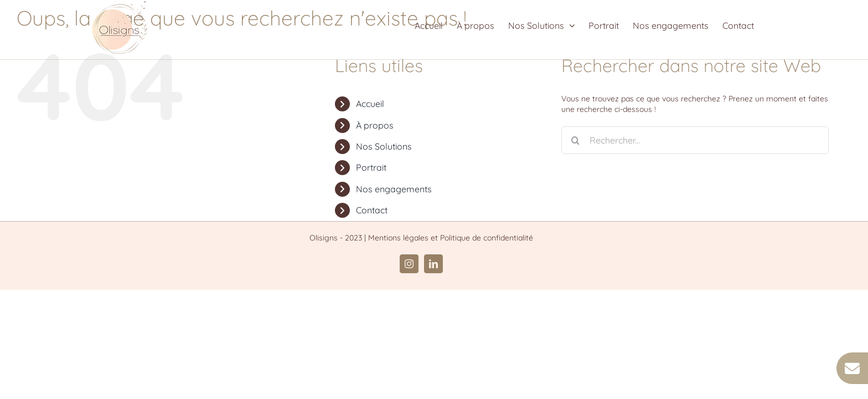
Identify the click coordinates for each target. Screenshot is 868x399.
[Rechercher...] (695, 140)
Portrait (371, 167)
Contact (372, 210)
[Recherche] (575, 140)
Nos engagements (394, 189)
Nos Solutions (384, 146)
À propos (375, 125)
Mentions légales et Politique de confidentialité (451, 238)
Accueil (370, 104)
